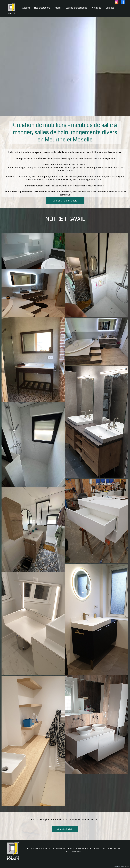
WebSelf (126, 866)
